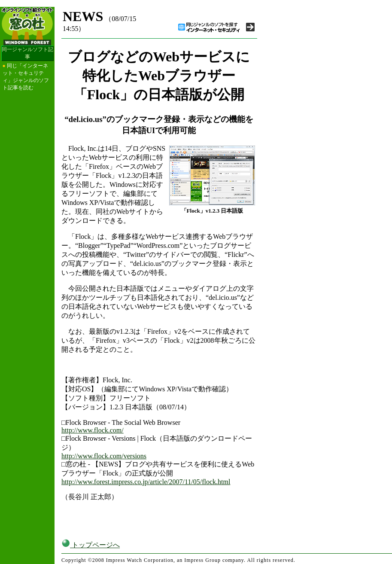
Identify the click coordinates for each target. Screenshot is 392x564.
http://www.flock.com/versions (104, 456)
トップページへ (91, 545)
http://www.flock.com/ (93, 430)
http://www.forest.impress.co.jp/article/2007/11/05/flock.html (146, 482)
